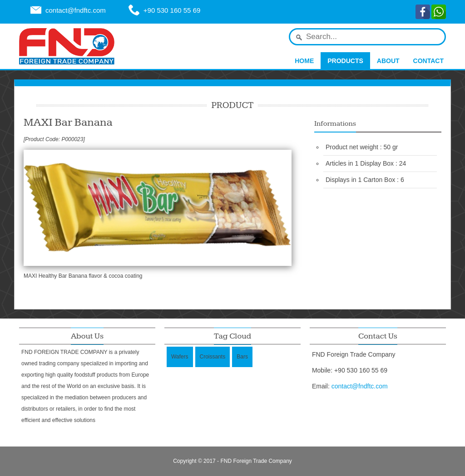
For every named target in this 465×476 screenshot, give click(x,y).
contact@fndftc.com (76, 10)
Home (304, 61)
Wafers (180, 357)
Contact (428, 61)
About (388, 61)
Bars (242, 357)
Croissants (213, 357)
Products (345, 61)
